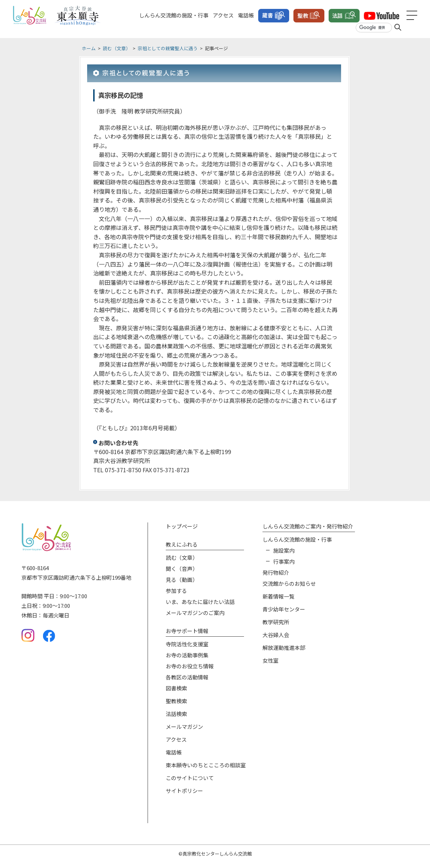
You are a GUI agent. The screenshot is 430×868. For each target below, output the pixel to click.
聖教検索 (176, 701)
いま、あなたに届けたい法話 (200, 602)
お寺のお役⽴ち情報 (190, 666)
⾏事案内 (284, 561)
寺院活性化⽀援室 (187, 644)
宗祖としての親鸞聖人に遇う (168, 48)
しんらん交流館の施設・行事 (174, 15)
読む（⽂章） (182, 557)
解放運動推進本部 (284, 648)
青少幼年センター (284, 609)
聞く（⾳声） (182, 569)
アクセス (223, 15)
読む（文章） (117, 48)
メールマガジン (184, 727)
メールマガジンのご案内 (195, 613)
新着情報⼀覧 (278, 596)
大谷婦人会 (276, 635)
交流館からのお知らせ (289, 583)
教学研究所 (276, 622)
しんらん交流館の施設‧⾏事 (297, 539)
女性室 (270, 660)
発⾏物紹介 (276, 572)
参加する (176, 591)
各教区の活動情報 (187, 677)
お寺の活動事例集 (187, 655)
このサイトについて (190, 778)
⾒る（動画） (182, 580)
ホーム (89, 48)
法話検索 (176, 714)
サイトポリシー (184, 791)
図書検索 (176, 688)
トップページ (182, 526)
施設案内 (284, 550)
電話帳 (246, 15)
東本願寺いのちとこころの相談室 (206, 765)
